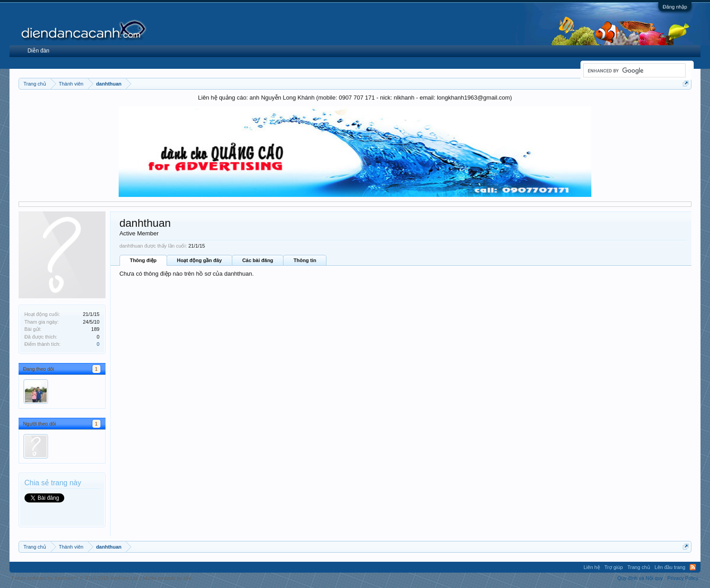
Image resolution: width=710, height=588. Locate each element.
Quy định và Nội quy (640, 578)
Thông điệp (143, 260)
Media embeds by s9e (167, 578)
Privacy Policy (683, 578)
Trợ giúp (614, 567)
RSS (693, 567)
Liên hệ (592, 567)
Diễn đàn (38, 51)
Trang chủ (639, 567)
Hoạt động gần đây (199, 260)
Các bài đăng (258, 260)
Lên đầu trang (670, 567)
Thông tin (305, 260)
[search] (633, 71)
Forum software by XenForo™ (75, 578)
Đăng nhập (675, 7)
